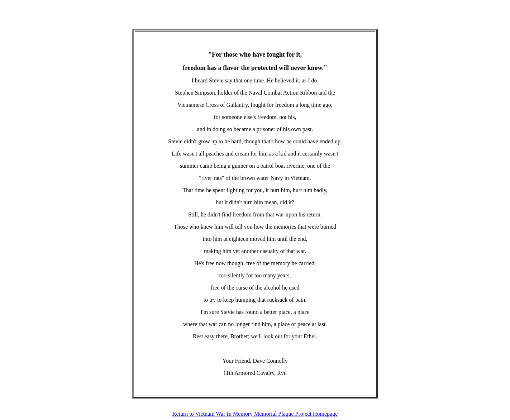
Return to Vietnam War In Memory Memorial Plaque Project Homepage (255, 414)
